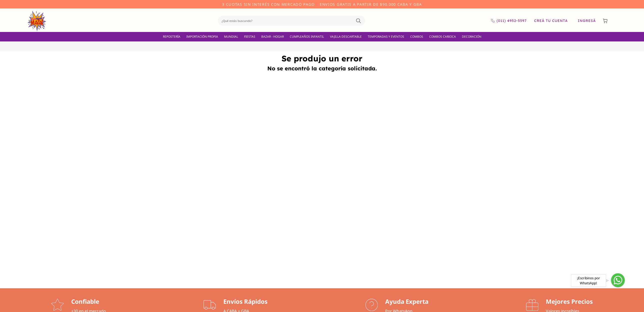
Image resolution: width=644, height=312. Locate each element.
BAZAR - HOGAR (273, 37)
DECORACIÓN (472, 37)
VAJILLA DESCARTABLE (346, 37)
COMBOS (417, 37)
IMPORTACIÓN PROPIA (202, 37)
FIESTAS (250, 37)
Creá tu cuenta (551, 21)
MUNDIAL (231, 37)
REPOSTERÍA (172, 37)
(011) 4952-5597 (509, 21)
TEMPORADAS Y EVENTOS (386, 37)
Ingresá (587, 21)
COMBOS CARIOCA (443, 37)
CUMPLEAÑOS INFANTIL (307, 37)
